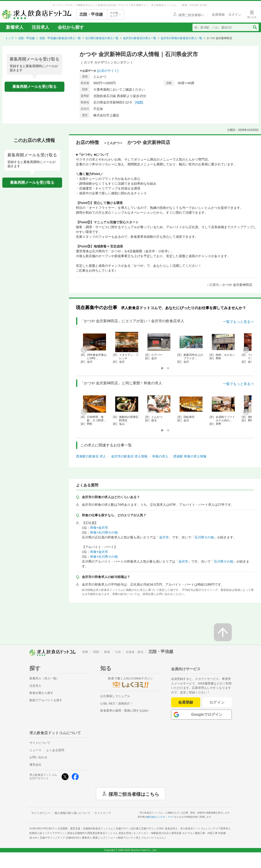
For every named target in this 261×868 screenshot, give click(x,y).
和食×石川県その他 (104, 532)
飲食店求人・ (185, 828)
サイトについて (40, 743)
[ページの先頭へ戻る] (223, 632)
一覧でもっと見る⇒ (238, 322)
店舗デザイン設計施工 (139, 828)
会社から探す (71, 27)
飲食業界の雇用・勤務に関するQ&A (124, 711)
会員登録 (186, 702)
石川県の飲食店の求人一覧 (102, 38)
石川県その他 (204, 537)
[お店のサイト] (108, 71)
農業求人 (94, 838)
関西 (96, 652)
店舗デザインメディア (60, 838)
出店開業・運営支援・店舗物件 (85, 828)
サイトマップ (103, 813)
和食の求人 (160, 456)
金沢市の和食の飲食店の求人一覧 (181, 38)
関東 (85, 652)
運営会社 (35, 765)
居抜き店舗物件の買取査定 (99, 833)
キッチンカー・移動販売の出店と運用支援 (163, 833)
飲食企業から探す (41, 693)
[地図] (139, 102)
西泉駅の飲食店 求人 (91, 456)
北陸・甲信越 (26, 38)
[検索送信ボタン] (255, 27)
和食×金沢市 (99, 528)
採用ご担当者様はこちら (134, 794)
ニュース (35, 750)
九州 (118, 652)
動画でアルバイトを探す (46, 700)
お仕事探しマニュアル (115, 696)
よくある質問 (55, 750)
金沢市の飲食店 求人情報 (129, 456)
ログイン (217, 702)
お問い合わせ (38, 757)
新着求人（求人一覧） (44, 678)
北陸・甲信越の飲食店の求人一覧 (60, 38)
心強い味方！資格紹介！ (117, 703)
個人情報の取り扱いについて (72, 813)
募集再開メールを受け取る (34, 87)
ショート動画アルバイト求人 (136, 838)
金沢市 (164, 537)
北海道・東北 (135, 652)
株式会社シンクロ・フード (161, 817)
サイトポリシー (41, 813)
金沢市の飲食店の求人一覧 (140, 38)
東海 (107, 652)
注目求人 (40, 27)
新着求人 (15, 27)
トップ (9, 38)
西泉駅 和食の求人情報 (190, 456)
